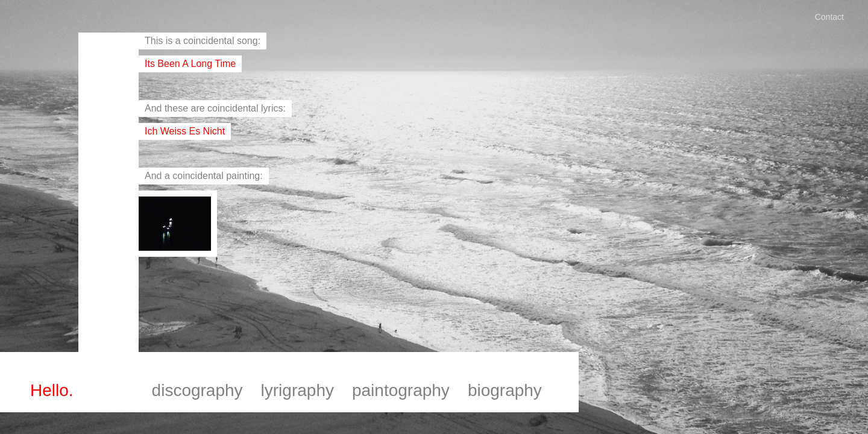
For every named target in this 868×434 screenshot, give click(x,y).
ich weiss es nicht (185, 131)
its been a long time (190, 64)
